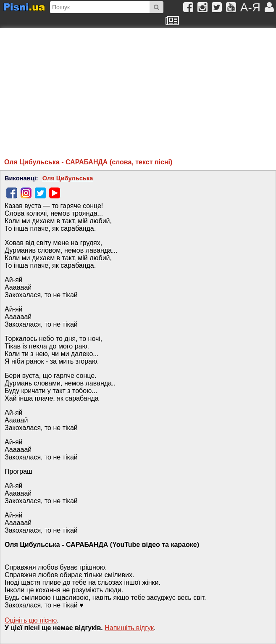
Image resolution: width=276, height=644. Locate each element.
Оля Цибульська (68, 178)
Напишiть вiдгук (129, 628)
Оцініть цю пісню (31, 620)
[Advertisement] (86, 89)
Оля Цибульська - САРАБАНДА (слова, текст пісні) (88, 162)
